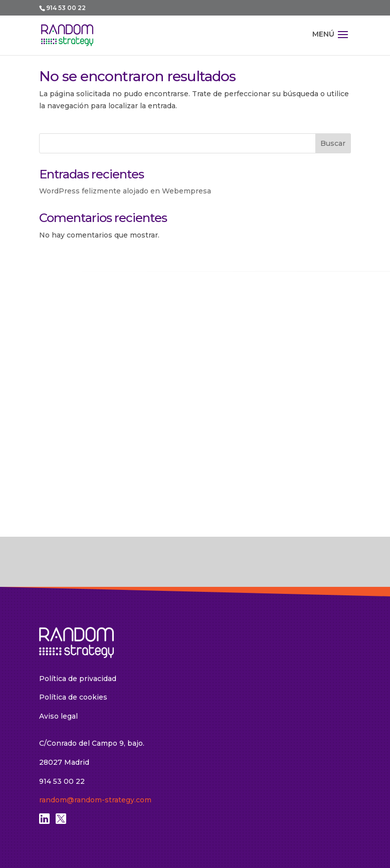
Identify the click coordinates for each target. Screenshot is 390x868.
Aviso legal (58, 716)
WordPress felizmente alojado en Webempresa (125, 191)
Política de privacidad (78, 679)
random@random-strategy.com (95, 800)
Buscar (333, 143)
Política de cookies (73, 697)
